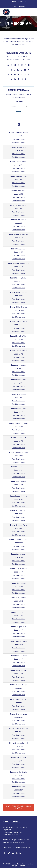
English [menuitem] (15, 6)
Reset (19, 112)
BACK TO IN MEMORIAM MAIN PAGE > (18, 807)
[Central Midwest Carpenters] (15, 12)
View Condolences (18, 139)
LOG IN (14, 2)
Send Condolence (18, 142)
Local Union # (19, 102)
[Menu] (31, 12)
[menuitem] (14, 2)
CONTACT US (22, 2)
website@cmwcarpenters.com (19, 847)
